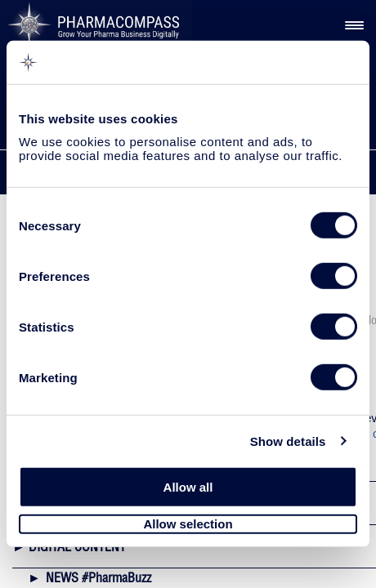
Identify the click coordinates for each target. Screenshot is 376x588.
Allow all (188, 487)
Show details (288, 441)
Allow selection (188, 524)
